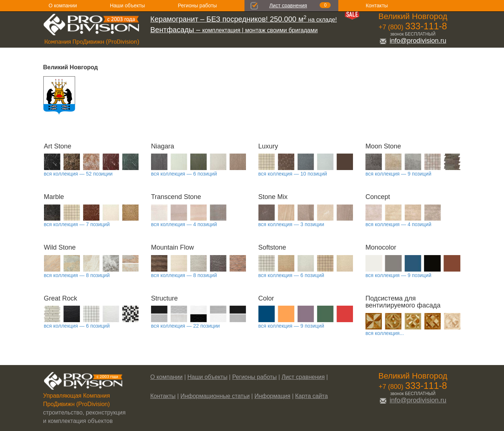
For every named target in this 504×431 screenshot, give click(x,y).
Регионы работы (197, 5)
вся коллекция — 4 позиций (184, 224)
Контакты (377, 5)
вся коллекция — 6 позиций (184, 174)
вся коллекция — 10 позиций (293, 174)
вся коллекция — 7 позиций (77, 224)
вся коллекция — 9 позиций (398, 174)
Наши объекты (127, 5)
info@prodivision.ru (413, 41)
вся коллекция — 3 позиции (291, 224)
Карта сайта (311, 396)
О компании (63, 5)
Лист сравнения (288, 5)
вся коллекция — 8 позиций (77, 275)
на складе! (244, 20)
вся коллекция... (385, 333)
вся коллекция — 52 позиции (78, 174)
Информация (272, 396)
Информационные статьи (215, 396)
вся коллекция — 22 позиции (185, 326)
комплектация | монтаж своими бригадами (234, 30)
